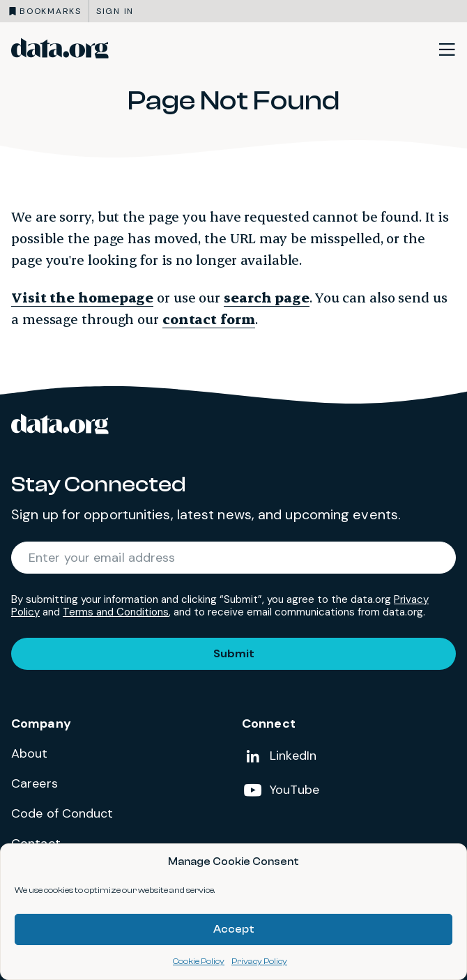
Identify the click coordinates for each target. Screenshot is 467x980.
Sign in (115, 11)
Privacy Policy (259, 961)
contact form (209, 319)
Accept (234, 929)
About (30, 753)
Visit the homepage (82, 297)
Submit (234, 653)
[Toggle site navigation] (447, 49)
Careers (35, 783)
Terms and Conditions (116, 612)
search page (267, 297)
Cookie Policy (199, 961)
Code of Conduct (62, 813)
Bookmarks (51, 11)
